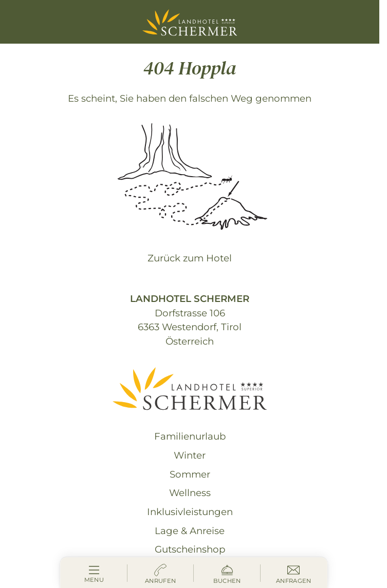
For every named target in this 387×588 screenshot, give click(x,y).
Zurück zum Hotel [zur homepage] (190, 258)
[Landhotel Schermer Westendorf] (190, 23)
